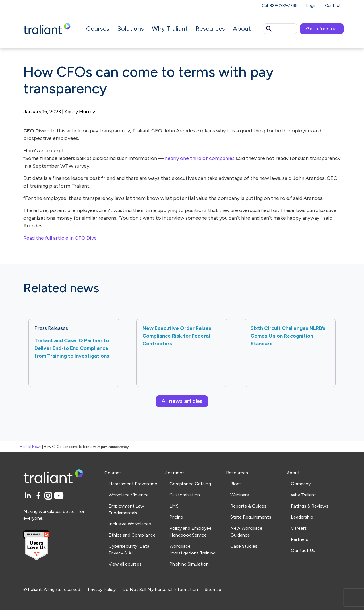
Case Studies (244, 546)
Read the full (38, 238)
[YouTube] (59, 496)
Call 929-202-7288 (280, 6)
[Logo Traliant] (47, 28)
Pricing (176, 517)
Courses (98, 29)
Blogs (236, 484)
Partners (300, 539)
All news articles (182, 401)
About (242, 29)
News (37, 447)
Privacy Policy (102, 589)
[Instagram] (49, 496)
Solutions (131, 29)
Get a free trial (322, 29)
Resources (210, 29)
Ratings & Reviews (310, 506)
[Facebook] (39, 496)
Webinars (240, 495)
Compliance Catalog (190, 484)
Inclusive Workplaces (130, 524)
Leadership (302, 517)
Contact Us (303, 550)
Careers (299, 528)
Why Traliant (170, 29)
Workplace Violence (129, 495)
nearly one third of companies (200, 158)
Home (25, 447)
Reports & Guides (248, 506)
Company (301, 484)
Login (311, 6)
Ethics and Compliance (132, 535)
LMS (174, 506)
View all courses (125, 564)
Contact (333, 6)
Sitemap (213, 589)
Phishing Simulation (189, 564)
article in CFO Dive (75, 238)
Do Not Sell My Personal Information (160, 589)
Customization (185, 495)
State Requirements (251, 517)
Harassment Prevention (133, 484)
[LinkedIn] (29, 496)
